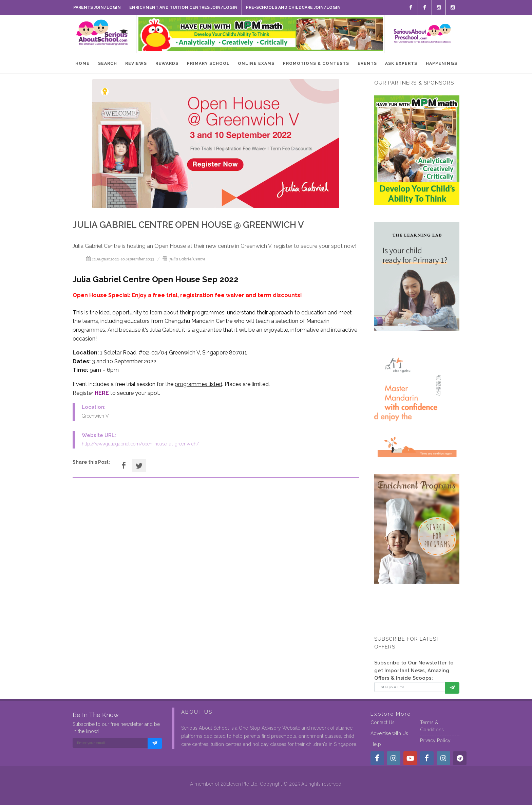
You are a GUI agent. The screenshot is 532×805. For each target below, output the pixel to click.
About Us (197, 712)
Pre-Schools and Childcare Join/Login (293, 7)
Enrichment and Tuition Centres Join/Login (183, 7)
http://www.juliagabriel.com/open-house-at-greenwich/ (140, 444)
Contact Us (383, 722)
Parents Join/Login (97, 7)
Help (376, 744)
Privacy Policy (435, 740)
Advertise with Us (389, 733)
